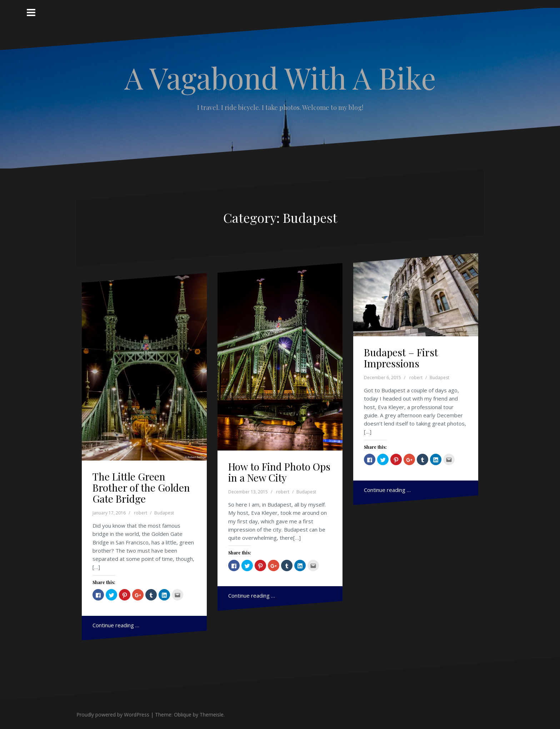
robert (141, 513)
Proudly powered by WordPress (113, 715)
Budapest (164, 513)
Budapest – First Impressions (401, 358)
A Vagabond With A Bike (280, 77)
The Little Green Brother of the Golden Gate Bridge (141, 487)
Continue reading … (116, 625)
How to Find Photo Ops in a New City (279, 472)
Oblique (183, 715)
